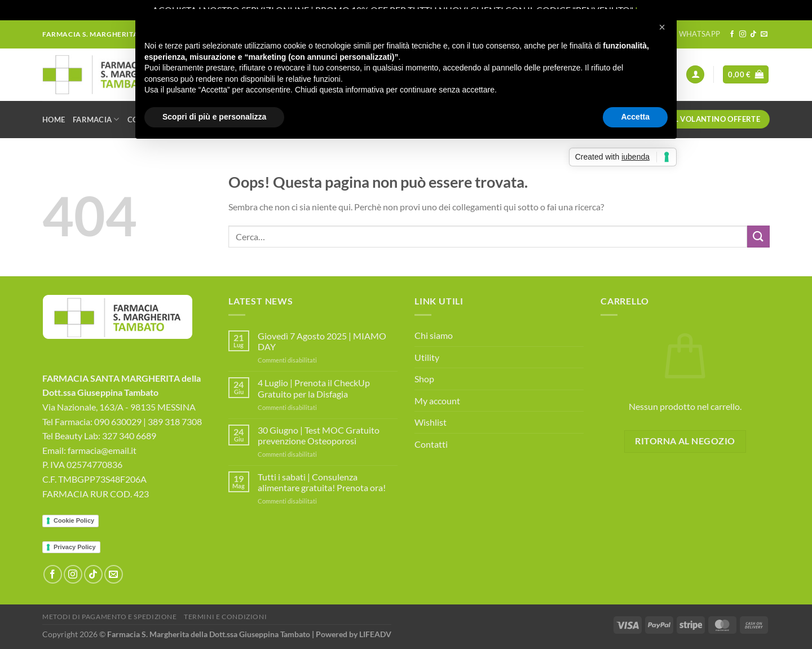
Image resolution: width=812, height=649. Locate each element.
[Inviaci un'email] (764, 34)
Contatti (431, 444)
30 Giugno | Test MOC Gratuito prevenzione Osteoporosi (319, 435)
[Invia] (758, 237)
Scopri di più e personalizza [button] (214, 117)
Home (54, 120)
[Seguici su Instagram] (743, 34)
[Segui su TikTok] (753, 34)
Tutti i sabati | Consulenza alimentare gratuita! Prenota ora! (322, 482)
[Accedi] (695, 75)
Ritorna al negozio (685, 441)
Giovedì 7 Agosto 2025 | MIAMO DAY (322, 341)
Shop (424, 379)
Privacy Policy (75, 547)
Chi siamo (434, 335)
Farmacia (96, 119)
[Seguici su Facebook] (732, 34)
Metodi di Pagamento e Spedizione (110, 617)
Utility (427, 357)
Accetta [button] (635, 117)
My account (437, 401)
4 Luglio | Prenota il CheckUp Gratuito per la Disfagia (314, 388)
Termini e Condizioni (225, 617)
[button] (662, 27)
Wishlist (431, 422)
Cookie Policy (74, 520)
